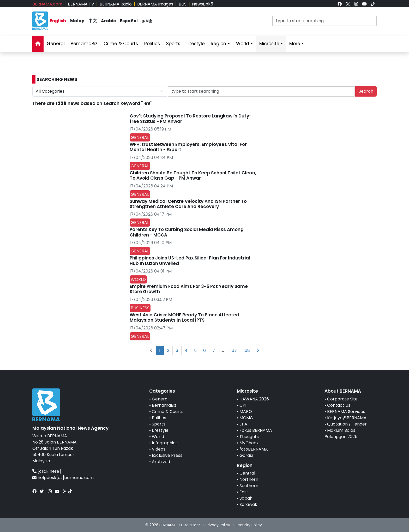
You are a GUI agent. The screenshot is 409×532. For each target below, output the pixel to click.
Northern (249, 479)
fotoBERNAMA (254, 449)
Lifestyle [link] (196, 44)
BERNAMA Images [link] (155, 4)
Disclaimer (191, 525)
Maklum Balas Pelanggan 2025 (341, 433)
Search (366, 91)
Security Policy (249, 525)
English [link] (58, 21)
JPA (243, 424)
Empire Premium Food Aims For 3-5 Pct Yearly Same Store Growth (189, 289)
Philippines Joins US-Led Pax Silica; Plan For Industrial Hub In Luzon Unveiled (190, 261)
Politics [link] (152, 44)
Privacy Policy (218, 525)
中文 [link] (93, 21)
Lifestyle (160, 430)
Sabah (246, 498)
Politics (159, 418)
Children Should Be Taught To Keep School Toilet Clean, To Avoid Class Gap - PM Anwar (193, 175)
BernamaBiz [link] (84, 44)
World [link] (243, 44)
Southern (249, 486)
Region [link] (218, 44)
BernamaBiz (164, 405)
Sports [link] (173, 44)
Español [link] (129, 21)
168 (247, 350)
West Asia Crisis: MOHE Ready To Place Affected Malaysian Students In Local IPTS (184, 317)
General (160, 399)
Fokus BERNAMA (256, 430)
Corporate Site (342, 399)
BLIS (183, 4)
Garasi (246, 455)
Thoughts (249, 437)
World (158, 437)
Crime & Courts (168, 412)
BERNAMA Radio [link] (116, 4)
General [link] (56, 44)
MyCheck (249, 443)
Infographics (165, 443)
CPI (243, 405)
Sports (159, 424)
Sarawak (248, 504)
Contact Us (339, 405)
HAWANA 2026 (254, 399)
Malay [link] (77, 21)
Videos (159, 449)
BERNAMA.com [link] (47, 4)
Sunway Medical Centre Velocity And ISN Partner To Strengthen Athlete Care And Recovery (188, 204)
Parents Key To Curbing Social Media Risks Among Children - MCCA (187, 232)
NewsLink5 (203, 4)
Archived (161, 462)
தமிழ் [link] (147, 21)
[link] (340, 4)
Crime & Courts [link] (121, 44)
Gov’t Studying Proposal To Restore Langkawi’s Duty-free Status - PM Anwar (191, 119)
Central (247, 473)
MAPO (246, 412)
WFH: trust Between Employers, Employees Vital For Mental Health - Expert (188, 147)
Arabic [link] (108, 21)
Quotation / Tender (347, 424)
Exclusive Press (167, 455)
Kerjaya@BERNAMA (347, 418)
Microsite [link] (269, 44)
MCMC (246, 418)
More (295, 44)
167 (234, 350)
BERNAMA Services (346, 412)
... (223, 350)
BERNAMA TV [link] (81, 4)
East (244, 492)
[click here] (49, 471)
